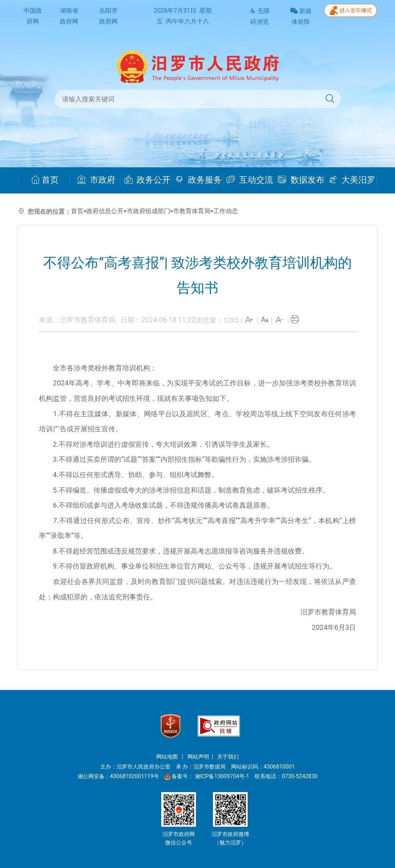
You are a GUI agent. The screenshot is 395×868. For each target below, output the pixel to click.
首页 (45, 180)
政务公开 (148, 180)
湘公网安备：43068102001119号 (118, 776)
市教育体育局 (192, 211)
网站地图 (168, 757)
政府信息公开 (105, 211)
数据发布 (301, 180)
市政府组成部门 (149, 211)
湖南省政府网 (69, 16)
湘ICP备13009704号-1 (223, 776)
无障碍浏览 (260, 17)
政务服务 (198, 180)
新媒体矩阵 (301, 17)
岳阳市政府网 (108, 16)
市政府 (96, 180)
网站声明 (198, 757)
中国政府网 (33, 16)
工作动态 (226, 211)
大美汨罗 (352, 180)
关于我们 (228, 757)
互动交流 (250, 180)
